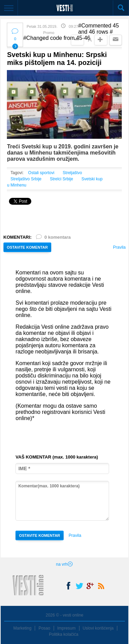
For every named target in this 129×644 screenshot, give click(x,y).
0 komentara (53, 239)
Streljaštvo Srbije (26, 179)
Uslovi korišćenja (98, 628)
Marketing (23, 628)
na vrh (64, 564)
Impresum (66, 628)
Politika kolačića (63, 634)
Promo (49, 33)
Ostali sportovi (41, 173)
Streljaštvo (72, 173)
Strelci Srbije (61, 179)
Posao (44, 628)
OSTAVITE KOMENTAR (27, 247)
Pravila (119, 247)
